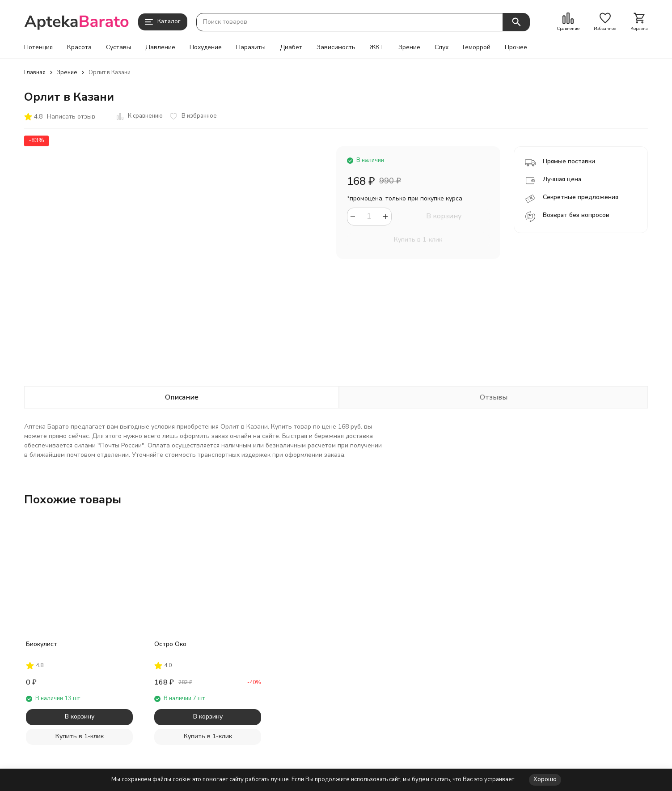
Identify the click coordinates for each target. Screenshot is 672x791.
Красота (79, 47)
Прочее (516, 47)
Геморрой (477, 47)
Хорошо (545, 779)
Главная (35, 72)
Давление (160, 47)
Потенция (38, 47)
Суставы (118, 47)
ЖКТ (377, 47)
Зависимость (336, 47)
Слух (442, 47)
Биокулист (42, 644)
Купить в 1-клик (418, 240)
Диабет (291, 47)
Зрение (409, 47)
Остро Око (170, 644)
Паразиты (251, 47)
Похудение (206, 47)
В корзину (444, 216)
